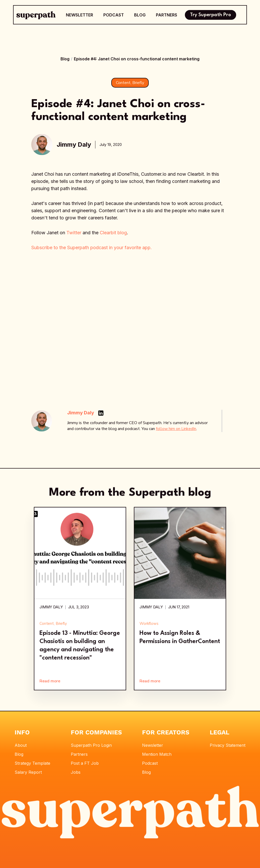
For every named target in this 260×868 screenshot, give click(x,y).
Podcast (150, 763)
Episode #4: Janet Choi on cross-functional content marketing (137, 59)
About (21, 745)
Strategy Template (32, 763)
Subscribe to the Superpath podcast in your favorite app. (92, 248)
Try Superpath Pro (211, 15)
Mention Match (157, 754)
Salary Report (28, 772)
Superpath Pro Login (91, 745)
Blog (65, 59)
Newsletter (153, 745)
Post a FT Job (85, 763)
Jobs (76, 772)
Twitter (74, 233)
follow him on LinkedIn (176, 429)
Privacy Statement (228, 745)
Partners (79, 754)
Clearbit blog (113, 233)
